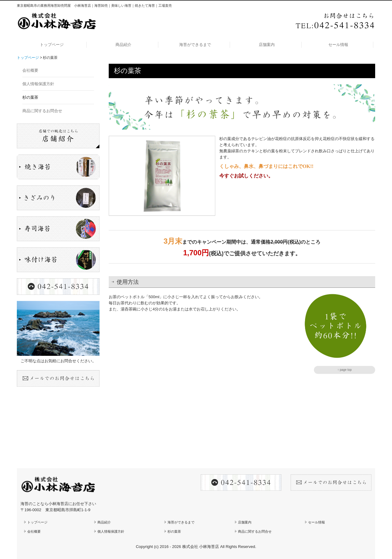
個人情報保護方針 (38, 84)
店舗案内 (267, 45)
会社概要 (30, 70)
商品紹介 (123, 45)
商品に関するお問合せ (42, 111)
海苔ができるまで (195, 45)
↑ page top (345, 370)
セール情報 (338, 45)
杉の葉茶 (30, 97)
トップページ (52, 45)
